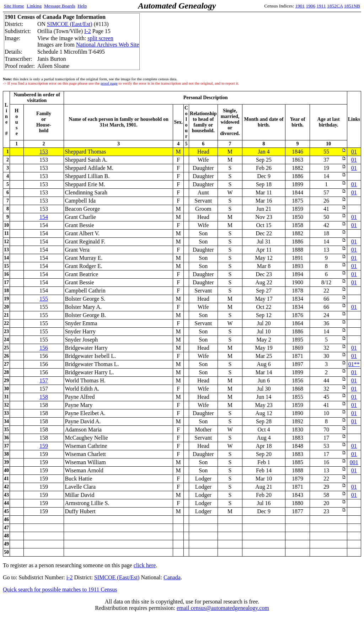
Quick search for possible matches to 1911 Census (60, 589)
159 (44, 446)
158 (44, 397)
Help (82, 6)
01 (354, 152)
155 (44, 299)
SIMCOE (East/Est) (70, 24)
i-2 (70, 577)
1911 (321, 6)
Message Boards (60, 6)
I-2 (88, 31)
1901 (300, 6)
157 (44, 380)
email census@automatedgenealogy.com (223, 608)
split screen (100, 38)
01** (354, 364)
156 (44, 348)
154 (44, 217)
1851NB (352, 6)
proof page (109, 83)
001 (354, 462)
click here (145, 565)
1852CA (335, 6)
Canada (172, 577)
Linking (34, 6)
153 (44, 152)
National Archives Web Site (108, 45)
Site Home (14, 6)
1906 (311, 6)
